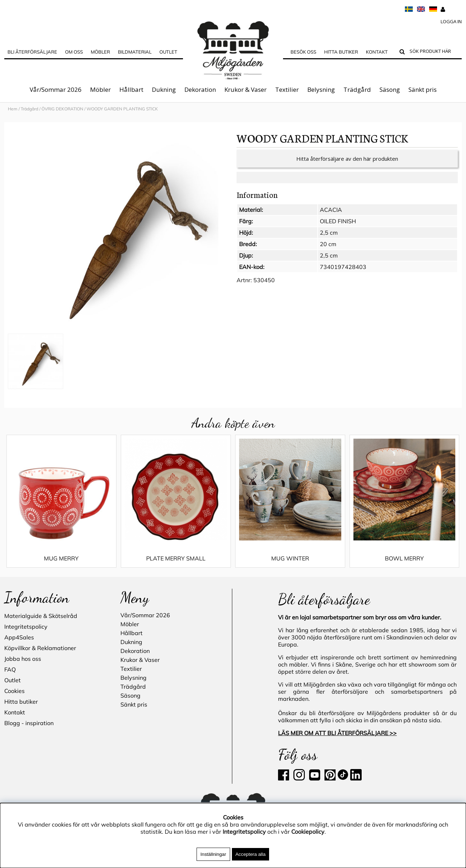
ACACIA (331, 210)
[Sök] (434, 52)
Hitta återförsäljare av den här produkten (347, 159)
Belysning (321, 89)
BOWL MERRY (404, 558)
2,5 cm (329, 233)
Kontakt (377, 52)
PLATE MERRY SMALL (176, 558)
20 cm (328, 244)
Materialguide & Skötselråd (41, 616)
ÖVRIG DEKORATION (62, 109)
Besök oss (303, 52)
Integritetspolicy (26, 627)
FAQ (10, 669)
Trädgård (357, 89)
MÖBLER (100, 52)
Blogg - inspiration (29, 723)
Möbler (100, 89)
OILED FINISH (338, 221)
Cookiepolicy (308, 832)
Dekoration (200, 89)
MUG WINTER (290, 558)
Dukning (164, 89)
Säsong (390, 89)
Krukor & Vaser (246, 89)
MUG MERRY (61, 558)
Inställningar (213, 854)
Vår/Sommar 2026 (56, 89)
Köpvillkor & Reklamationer (40, 648)
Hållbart (131, 89)
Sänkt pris (423, 89)
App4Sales (19, 637)
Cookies (14, 691)
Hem (13, 109)
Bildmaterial (135, 52)
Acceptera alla (251, 854)
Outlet (168, 52)
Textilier (287, 89)
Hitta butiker (341, 52)
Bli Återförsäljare (32, 52)
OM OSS (74, 52)
